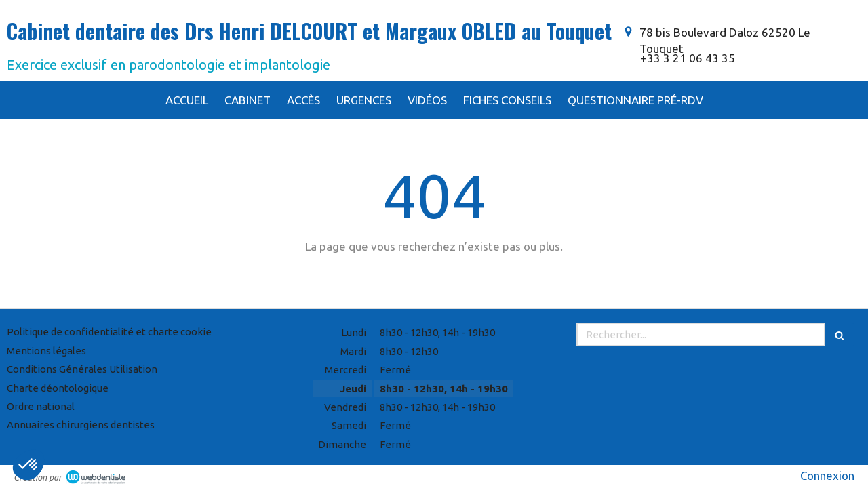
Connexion (827, 475)
